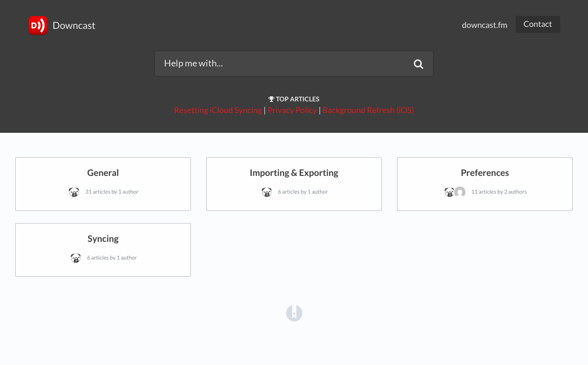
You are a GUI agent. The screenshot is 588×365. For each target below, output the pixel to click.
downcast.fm (484, 25)
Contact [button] (538, 24)
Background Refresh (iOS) (368, 110)
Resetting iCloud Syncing (218, 110)
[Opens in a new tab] (294, 313)
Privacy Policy (292, 110)
